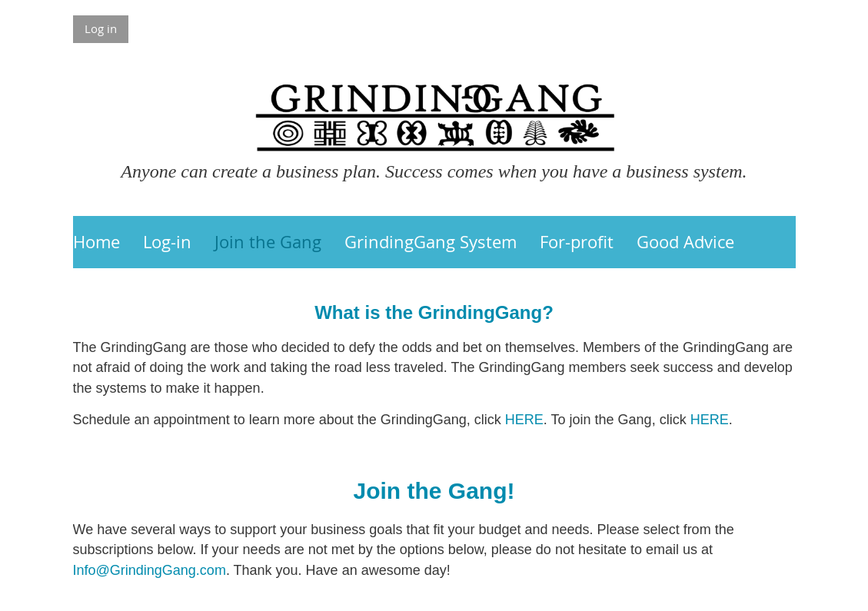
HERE (524, 420)
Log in (101, 28)
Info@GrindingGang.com (150, 570)
